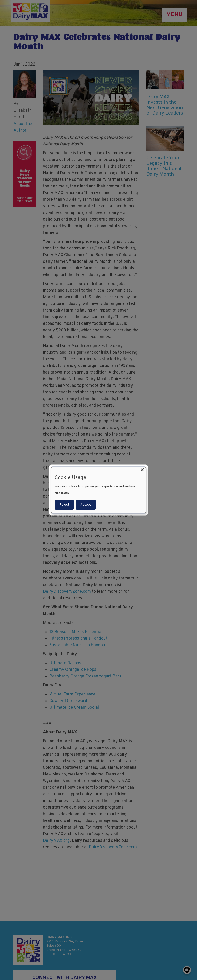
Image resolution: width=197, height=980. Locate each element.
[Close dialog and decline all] (142, 470)
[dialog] (98, 490)
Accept (86, 505)
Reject (64, 505)
